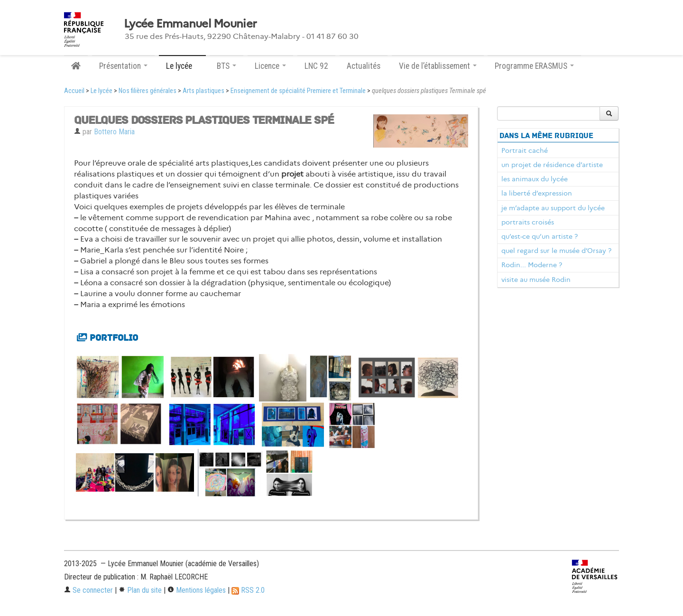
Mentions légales (197, 590)
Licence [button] (270, 66)
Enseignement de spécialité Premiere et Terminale (298, 91)
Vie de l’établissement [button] (438, 66)
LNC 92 (316, 66)
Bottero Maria (114, 132)
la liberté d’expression (537, 193)
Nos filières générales (148, 91)
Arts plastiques (203, 91)
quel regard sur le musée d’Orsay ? (556, 251)
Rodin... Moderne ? (532, 265)
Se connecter (88, 590)
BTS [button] (226, 66)
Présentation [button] (123, 66)
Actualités (364, 66)
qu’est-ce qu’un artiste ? (540, 236)
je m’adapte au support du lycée (553, 208)
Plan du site (140, 590)
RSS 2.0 (248, 590)
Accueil (74, 91)
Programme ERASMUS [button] (534, 66)
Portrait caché (525, 150)
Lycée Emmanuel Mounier (190, 24)
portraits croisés (528, 222)
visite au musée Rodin (536, 280)
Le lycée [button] (182, 66)
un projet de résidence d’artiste (552, 165)
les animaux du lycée (535, 179)
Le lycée (102, 91)
